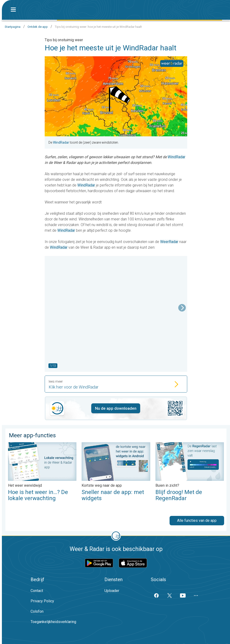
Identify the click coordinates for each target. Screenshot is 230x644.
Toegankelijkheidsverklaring (53, 622)
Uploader (112, 591)
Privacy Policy (42, 601)
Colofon (37, 611)
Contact (37, 591)
